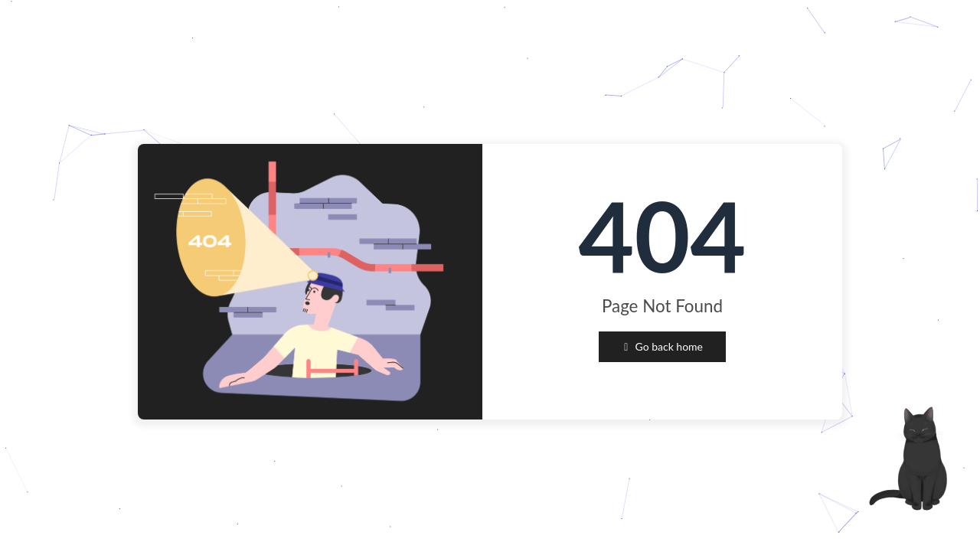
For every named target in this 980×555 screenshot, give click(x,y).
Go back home (662, 346)
